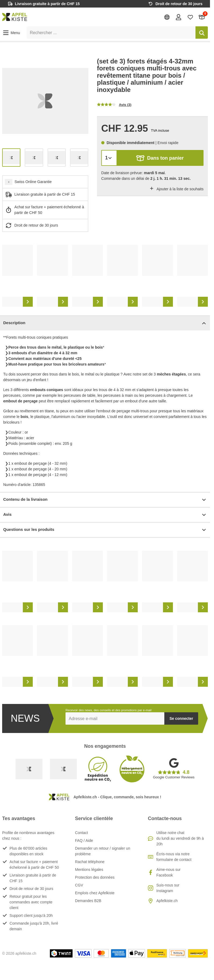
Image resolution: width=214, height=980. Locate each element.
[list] (45, 101)
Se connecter (181, 718)
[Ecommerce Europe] (63, 769)
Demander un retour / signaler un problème (102, 851)
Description (105, 323)
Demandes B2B (88, 901)
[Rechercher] (202, 33)
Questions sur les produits (105, 530)
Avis (105, 515)
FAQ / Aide (84, 840)
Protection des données (95, 877)
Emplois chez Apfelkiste (95, 893)
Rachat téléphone (90, 862)
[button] (11, 33)
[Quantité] (109, 158)
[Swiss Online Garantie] (29, 769)
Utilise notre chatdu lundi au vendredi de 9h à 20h (180, 838)
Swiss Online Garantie (33, 182)
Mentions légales (89, 870)
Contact (81, 833)
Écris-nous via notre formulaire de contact (174, 857)
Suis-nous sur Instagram (168, 888)
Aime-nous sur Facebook (168, 872)
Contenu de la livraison (105, 500)
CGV (79, 885)
